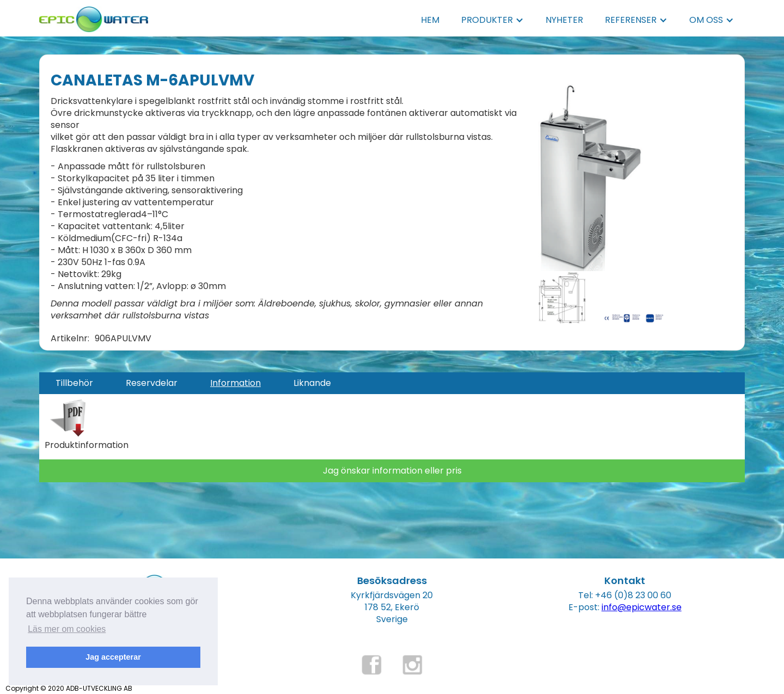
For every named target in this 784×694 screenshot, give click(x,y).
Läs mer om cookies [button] (67, 629)
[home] (94, 16)
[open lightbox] (589, 176)
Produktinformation (87, 445)
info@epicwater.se (642, 607)
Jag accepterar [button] (113, 657)
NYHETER (564, 20)
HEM (430, 20)
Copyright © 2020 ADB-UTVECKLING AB (69, 688)
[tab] (74, 383)
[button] (492, 20)
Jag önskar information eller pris (392, 471)
